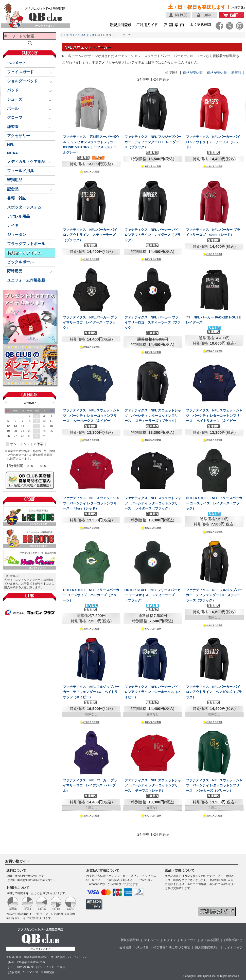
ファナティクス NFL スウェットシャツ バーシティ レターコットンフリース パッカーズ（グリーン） (214, 785)
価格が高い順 (217, 73)
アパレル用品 (19, 216)
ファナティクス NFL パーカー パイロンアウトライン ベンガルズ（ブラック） (214, 692)
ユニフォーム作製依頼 (26, 280)
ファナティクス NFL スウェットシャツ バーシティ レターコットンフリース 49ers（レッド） (91, 503)
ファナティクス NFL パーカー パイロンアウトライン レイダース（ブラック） (153, 235)
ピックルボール (20, 262)
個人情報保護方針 (207, 948)
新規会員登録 (130, 940)
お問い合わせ (233, 940)
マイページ (151, 940)
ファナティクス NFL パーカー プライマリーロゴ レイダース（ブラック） (90, 323)
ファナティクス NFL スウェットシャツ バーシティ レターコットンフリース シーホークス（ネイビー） (91, 416)
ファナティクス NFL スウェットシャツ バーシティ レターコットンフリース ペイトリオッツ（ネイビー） (214, 416)
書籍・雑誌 (17, 198)
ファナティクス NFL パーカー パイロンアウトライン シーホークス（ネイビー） (153, 692)
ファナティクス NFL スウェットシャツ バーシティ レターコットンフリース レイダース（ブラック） (153, 503)
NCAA (13, 153)
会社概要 (126, 948)
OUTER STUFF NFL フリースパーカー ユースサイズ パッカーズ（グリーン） (91, 595)
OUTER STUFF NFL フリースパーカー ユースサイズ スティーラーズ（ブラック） (153, 595)
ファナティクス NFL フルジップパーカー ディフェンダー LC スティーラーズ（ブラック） (214, 595)
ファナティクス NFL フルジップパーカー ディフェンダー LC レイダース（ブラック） (153, 142)
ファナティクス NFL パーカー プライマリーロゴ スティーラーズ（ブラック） (153, 323)
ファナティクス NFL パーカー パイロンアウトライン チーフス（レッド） (213, 142)
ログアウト (188, 940)
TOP (64, 35)
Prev (6, 403)
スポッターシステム (24, 207)
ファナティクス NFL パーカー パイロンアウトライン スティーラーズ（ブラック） (90, 235)
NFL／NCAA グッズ (82, 35)
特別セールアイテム (24, 253)
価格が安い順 (193, 73)
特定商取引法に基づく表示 (172, 948)
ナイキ (13, 225)
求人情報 (143, 948)
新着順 (236, 73)
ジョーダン (17, 235)
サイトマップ (233, 948)
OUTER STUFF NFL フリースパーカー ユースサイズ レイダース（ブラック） (214, 503)
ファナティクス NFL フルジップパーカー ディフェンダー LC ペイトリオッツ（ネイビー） (91, 692)
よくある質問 (210, 940)
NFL (11, 145)
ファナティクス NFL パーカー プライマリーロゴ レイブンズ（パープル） (90, 785)
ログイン (170, 940)
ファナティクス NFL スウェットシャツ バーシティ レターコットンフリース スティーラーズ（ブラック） (153, 416)
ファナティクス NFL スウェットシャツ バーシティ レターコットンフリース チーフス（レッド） (153, 785)
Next (53, 403)
